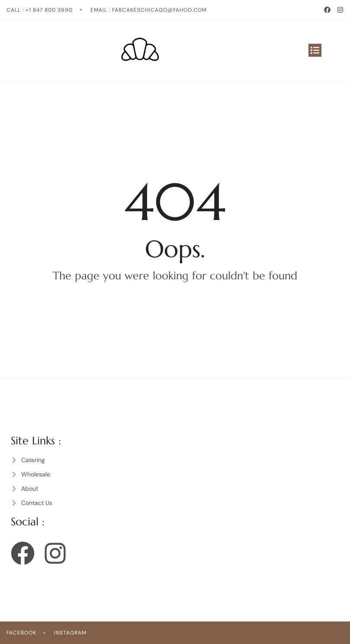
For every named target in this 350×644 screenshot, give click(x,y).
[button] (315, 50)
